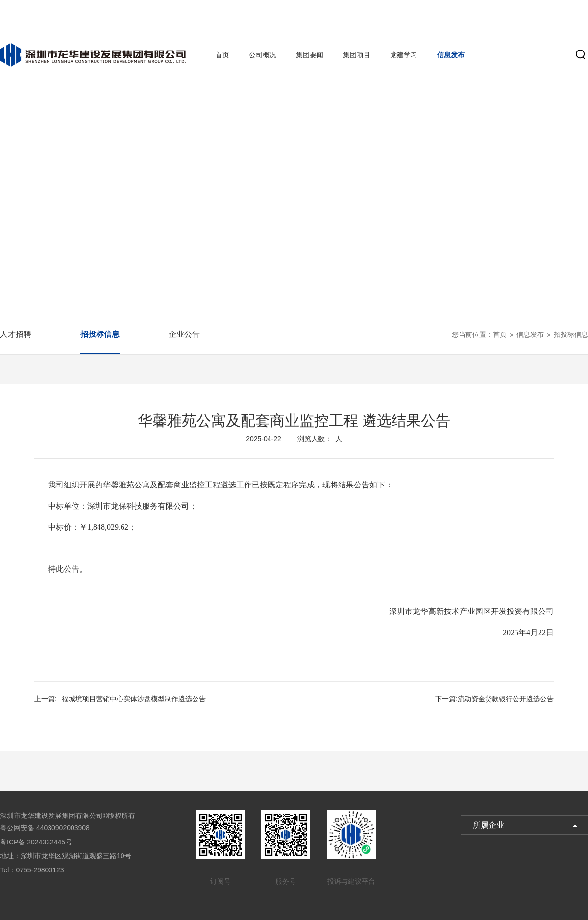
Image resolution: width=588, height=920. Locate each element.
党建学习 (404, 55)
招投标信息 (100, 334)
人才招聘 (16, 334)
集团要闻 (310, 55)
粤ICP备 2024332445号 (36, 842)
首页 (222, 55)
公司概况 (263, 55)
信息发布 (451, 55)
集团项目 (357, 55)
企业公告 (184, 334)
